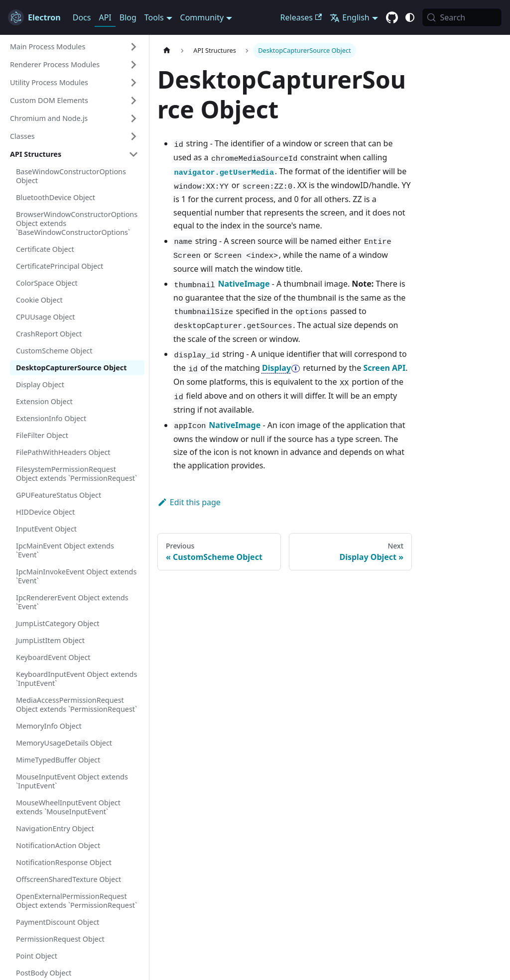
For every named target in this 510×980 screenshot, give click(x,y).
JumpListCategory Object (58, 623)
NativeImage (244, 284)
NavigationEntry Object (55, 828)
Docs (82, 17)
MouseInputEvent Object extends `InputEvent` (72, 781)
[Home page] (167, 51)
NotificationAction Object (58, 845)
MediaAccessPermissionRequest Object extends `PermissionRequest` (76, 705)
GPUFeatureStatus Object (59, 495)
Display (276, 368)
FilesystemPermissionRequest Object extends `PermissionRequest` (76, 474)
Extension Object (44, 401)
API (105, 17)
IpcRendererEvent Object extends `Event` (72, 602)
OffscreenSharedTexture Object (68, 879)
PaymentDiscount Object (58, 922)
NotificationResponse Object (64, 862)
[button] (74, 47)
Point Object (37, 956)
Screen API (384, 368)
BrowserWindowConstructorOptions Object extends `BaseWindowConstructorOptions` (77, 223)
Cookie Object (39, 300)
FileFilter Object (42, 435)
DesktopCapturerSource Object (71, 368)
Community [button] (202, 17)
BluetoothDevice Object (56, 197)
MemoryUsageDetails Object (64, 743)
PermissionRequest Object (60, 939)
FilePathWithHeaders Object (63, 452)
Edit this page (189, 502)
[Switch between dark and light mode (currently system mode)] (410, 17)
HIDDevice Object (45, 512)
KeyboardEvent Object (53, 657)
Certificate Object (45, 249)
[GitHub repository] (392, 18)
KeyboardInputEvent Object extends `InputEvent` (76, 679)
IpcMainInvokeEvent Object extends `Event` (76, 576)
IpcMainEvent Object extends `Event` (65, 550)
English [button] (349, 17)
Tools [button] (154, 17)
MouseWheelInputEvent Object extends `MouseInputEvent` (68, 807)
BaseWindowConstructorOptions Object (71, 176)
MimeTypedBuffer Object (58, 760)
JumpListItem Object (50, 640)
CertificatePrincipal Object (60, 266)
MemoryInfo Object (49, 726)
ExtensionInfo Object (51, 418)
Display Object (40, 384)
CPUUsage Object (46, 317)
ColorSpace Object (47, 283)
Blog (128, 17)
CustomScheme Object (54, 351)
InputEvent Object (46, 529)
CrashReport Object (49, 334)
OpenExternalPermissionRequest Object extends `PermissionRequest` (76, 901)
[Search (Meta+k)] (462, 17)
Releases (301, 17)
